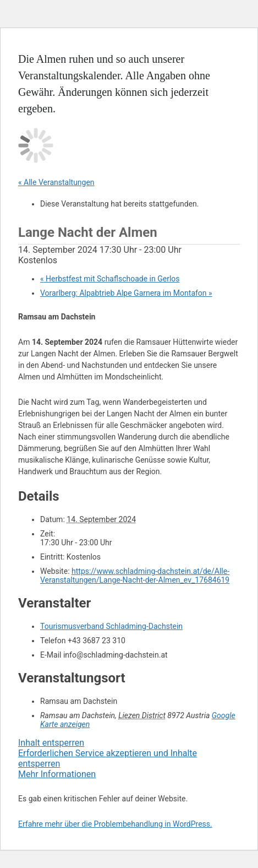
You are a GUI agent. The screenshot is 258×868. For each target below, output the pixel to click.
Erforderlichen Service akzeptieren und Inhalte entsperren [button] (108, 758)
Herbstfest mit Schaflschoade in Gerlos (110, 279)
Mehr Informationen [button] (57, 774)
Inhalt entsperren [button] (51, 743)
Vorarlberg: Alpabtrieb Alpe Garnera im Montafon (126, 293)
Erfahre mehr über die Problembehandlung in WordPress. (115, 824)
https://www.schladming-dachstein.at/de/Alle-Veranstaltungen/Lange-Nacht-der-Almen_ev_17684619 (135, 576)
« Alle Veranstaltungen (56, 182)
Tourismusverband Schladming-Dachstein (111, 626)
